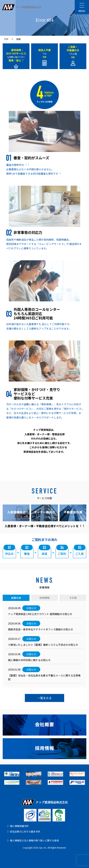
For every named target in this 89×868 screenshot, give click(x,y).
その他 (73, 598)
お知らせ (16, 598)
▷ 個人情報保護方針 (18, 826)
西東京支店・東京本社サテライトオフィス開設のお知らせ (41, 629)
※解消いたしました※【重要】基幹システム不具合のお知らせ (43, 645)
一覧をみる (44, 698)
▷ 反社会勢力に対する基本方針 (24, 831)
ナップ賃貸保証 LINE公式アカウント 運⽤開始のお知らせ (40, 614)
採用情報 (44, 598)
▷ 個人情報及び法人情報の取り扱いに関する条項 (33, 840)
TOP (6, 39)
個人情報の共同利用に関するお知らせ (29, 660)
